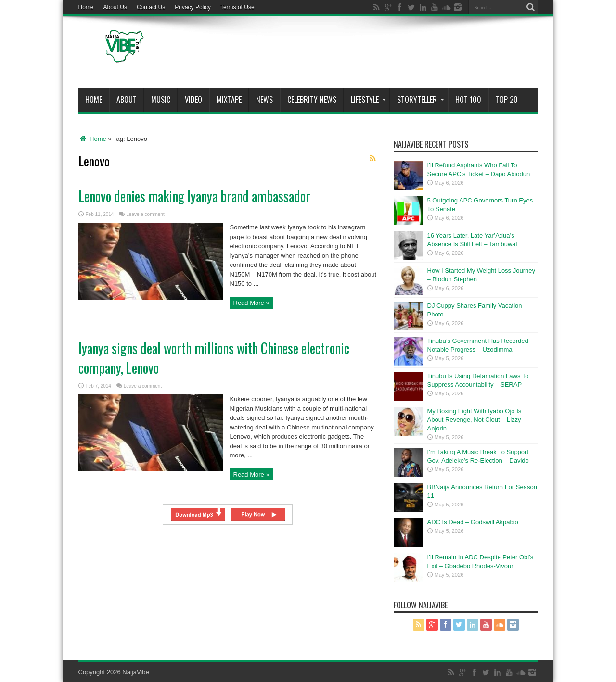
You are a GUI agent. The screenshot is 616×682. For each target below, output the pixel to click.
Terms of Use (237, 7)
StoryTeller (421, 100)
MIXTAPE (229, 100)
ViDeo (193, 100)
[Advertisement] (363, 54)
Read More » (251, 303)
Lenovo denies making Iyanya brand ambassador (194, 196)
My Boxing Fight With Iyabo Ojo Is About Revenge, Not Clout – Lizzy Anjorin (475, 420)
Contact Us (151, 7)
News (264, 100)
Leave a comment (145, 214)
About (127, 100)
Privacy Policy (193, 7)
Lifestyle (368, 100)
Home (86, 7)
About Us (115, 7)
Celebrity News (312, 100)
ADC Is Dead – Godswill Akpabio (473, 522)
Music (161, 100)
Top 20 (507, 100)
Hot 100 (468, 100)
